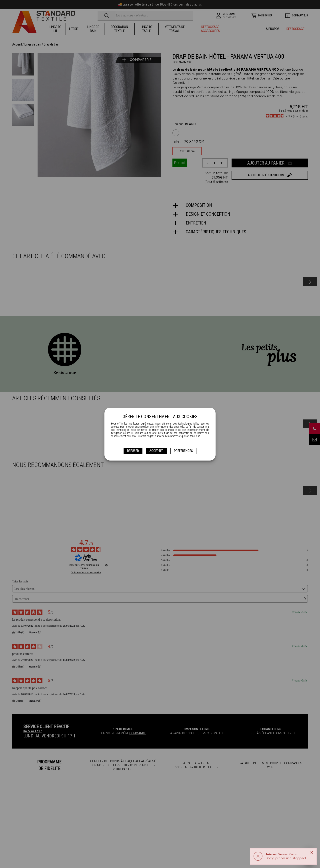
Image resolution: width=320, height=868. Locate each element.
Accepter (156, 451)
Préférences (183, 451)
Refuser (133, 451)
